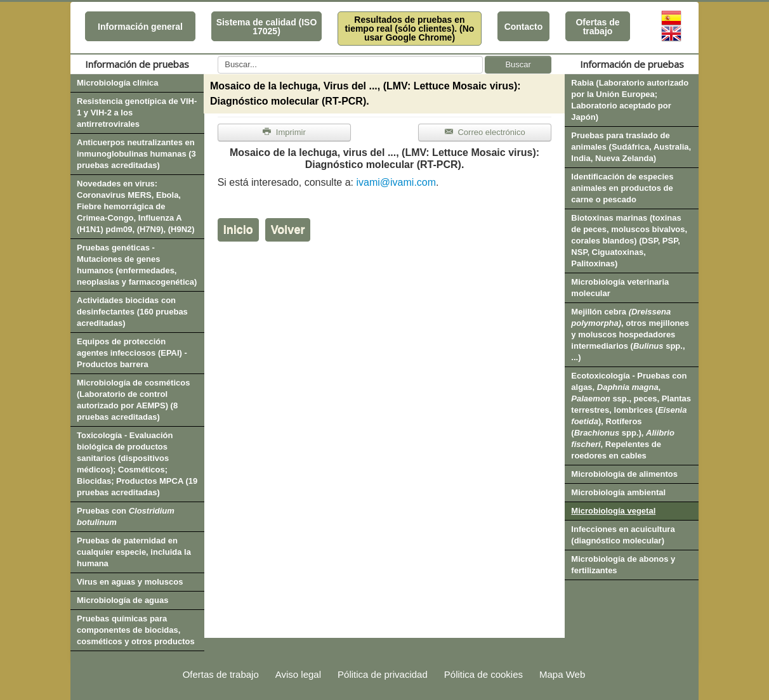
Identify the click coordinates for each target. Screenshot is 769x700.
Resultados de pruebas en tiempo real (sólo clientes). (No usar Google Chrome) (410, 29)
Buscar (518, 64)
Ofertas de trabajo (597, 27)
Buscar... (218, 56)
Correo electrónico (485, 132)
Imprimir (284, 132)
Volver (288, 230)
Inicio (238, 230)
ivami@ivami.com (396, 182)
